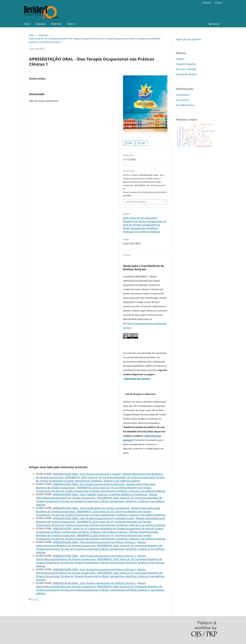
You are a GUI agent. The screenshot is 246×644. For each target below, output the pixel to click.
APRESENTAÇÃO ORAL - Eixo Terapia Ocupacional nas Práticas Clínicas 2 (95, 542)
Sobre (71, 24)
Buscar (214, 24)
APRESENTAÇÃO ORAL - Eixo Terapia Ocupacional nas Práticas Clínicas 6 (95, 583)
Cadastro (207, 3)
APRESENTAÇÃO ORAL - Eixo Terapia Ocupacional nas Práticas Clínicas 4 (95, 569)
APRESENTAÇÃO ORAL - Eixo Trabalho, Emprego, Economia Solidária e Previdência (100, 494)
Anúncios (56, 24)
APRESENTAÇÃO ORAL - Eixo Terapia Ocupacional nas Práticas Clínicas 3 (95, 556)
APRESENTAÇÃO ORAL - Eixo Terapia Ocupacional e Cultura (87, 474)
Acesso (219, 3)
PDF (130, 143)
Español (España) (186, 64)
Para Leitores (183, 95)
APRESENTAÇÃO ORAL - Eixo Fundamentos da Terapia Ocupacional (91, 508)
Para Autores (183, 100)
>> (37, 599)
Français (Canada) (186, 69)
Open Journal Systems (189, 39)
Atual (27, 24)
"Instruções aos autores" (137, 379)
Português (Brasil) (186, 74)
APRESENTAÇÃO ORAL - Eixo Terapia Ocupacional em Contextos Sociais (94, 518)
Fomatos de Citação (135, 202)
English (180, 59)
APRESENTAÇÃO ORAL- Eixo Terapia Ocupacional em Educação (89, 484)
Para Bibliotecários (185, 105)
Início (32, 35)
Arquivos (40, 24)
